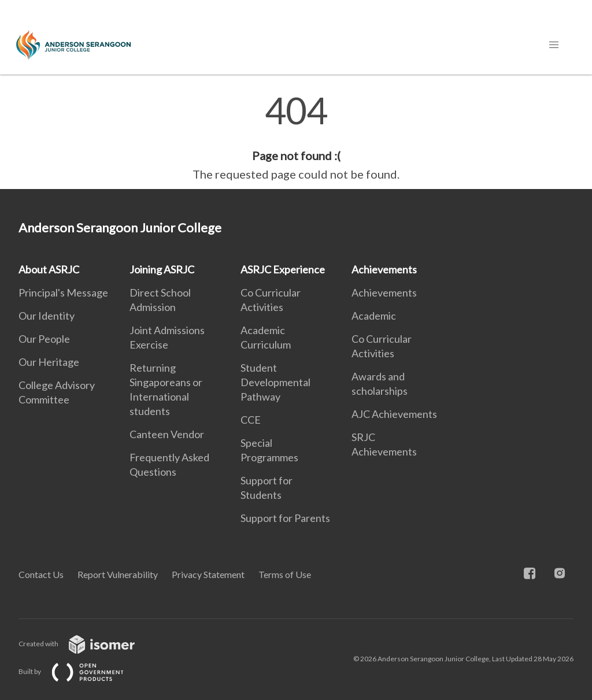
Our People (44, 339)
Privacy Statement (208, 574)
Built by (80, 671)
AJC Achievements (394, 414)
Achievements (384, 269)
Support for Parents (285, 518)
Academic (374, 316)
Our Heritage (49, 362)
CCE (251, 420)
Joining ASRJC (162, 269)
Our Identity (47, 316)
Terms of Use (285, 574)
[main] (296, 138)
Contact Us (41, 574)
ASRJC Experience (283, 269)
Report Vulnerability (118, 574)
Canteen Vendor (167, 434)
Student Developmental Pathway (275, 382)
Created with (86, 644)
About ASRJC (49, 269)
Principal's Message (63, 292)
